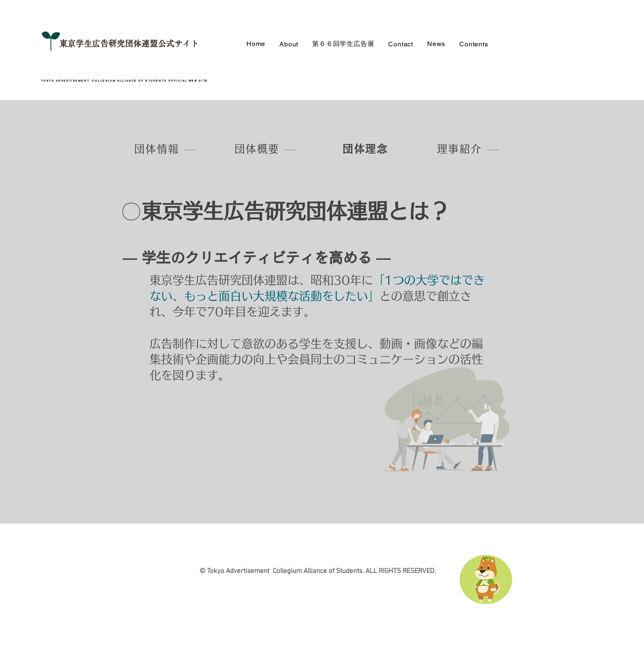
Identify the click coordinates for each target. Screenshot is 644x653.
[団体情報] (166, 149)
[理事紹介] (468, 149)
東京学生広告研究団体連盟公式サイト (129, 44)
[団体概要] (266, 149)
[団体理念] (366, 149)
